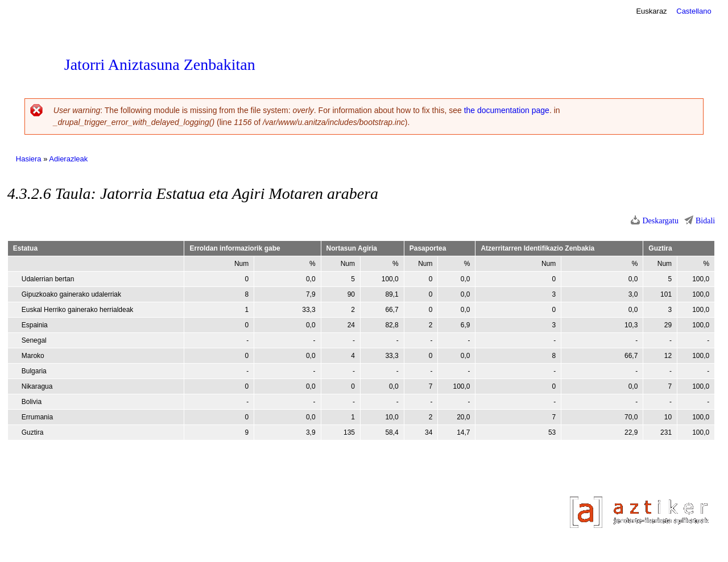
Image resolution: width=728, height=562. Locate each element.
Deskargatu (660, 221)
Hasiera (29, 159)
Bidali (705, 221)
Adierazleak (68, 159)
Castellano (694, 11)
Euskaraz (651, 11)
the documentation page (507, 110)
